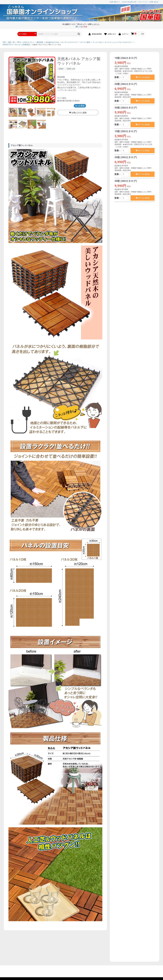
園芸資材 (40, 42)
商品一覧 (11, 42)
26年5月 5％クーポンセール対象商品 (16, 45)
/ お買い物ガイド (114, 2)
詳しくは (81, 27)
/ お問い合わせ (154, 2)
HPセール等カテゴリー (26, 42)
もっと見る (80, 106)
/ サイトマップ (143, 2)
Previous (11, 82)
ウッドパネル (97, 42)
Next (52, 80)
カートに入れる (143, 77)
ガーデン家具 (85, 42)
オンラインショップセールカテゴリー (119, 42)
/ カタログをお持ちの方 (129, 2)
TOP (4, 42)
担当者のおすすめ (52, 42)
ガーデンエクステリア (70, 42)
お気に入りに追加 (79, 113)
